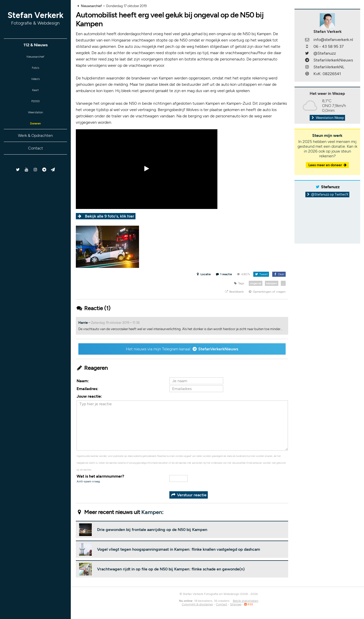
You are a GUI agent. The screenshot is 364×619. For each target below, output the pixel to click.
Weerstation (35, 119)
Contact (36, 157)
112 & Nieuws (36, 45)
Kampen (152, 512)
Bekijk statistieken (246, 601)
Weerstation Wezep (327, 118)
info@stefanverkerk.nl (333, 40)
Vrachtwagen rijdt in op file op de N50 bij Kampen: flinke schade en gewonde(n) (171, 569)
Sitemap (236, 604)
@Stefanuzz (325, 53)
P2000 (35, 107)
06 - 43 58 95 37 (329, 46)
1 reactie (224, 274)
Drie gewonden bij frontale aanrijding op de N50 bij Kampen (152, 530)
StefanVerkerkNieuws (218, 349)
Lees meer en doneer (328, 165)
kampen (272, 283)
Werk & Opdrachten (35, 144)
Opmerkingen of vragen (267, 292)
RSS (249, 604)
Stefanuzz (330, 187)
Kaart (35, 94)
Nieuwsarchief (36, 57)
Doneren (35, 132)
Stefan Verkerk (36, 18)
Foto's (36, 70)
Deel (279, 274)
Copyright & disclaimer (197, 604)
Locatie (203, 274)
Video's (35, 82)
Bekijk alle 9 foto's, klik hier (110, 216)
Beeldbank (234, 292)
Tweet (261, 274)
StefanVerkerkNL (329, 67)
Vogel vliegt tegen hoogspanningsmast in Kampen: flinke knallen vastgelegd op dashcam (179, 549)
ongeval (256, 283)
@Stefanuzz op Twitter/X (327, 194)
